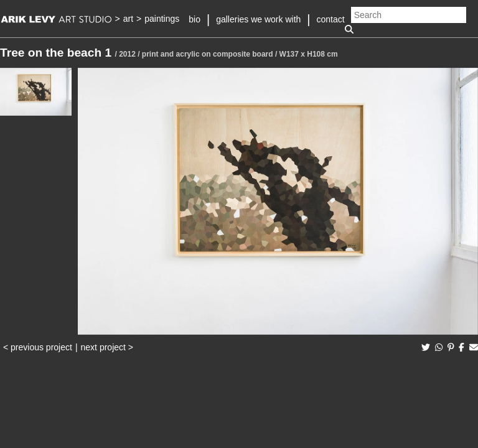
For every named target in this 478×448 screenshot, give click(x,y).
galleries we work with (258, 19)
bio (194, 19)
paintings (162, 19)
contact (331, 19)
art (128, 19)
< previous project (38, 347)
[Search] (409, 15)
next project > (107, 347)
